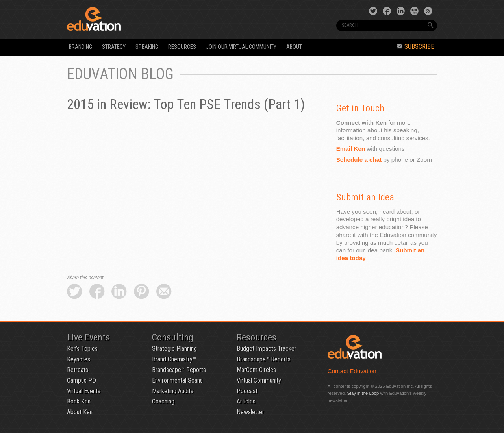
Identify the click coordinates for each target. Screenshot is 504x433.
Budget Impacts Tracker (267, 349)
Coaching (163, 401)
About (294, 47)
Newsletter (250, 412)
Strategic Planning (174, 349)
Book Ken (79, 401)
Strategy (114, 47)
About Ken (80, 412)
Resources (182, 47)
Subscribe (415, 47)
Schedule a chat (359, 160)
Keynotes (79, 359)
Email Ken (351, 149)
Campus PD (82, 380)
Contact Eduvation (352, 371)
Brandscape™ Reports (179, 370)
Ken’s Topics (82, 349)
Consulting (173, 337)
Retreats (78, 370)
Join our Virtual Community (241, 47)
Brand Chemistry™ (174, 359)
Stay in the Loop (363, 393)
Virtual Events (84, 391)
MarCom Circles (256, 370)
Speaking (147, 47)
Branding (81, 47)
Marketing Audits (173, 391)
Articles (246, 401)
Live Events (88, 337)
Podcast (247, 391)
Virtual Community (259, 380)
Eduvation (139, 19)
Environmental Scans (177, 380)
